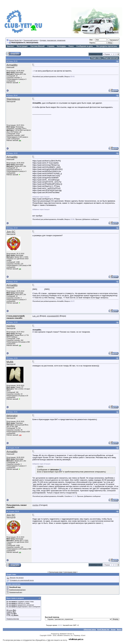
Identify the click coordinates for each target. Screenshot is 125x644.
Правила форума (13, 619)
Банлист (11, 46)
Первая (107, 54)
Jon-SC (11, 232)
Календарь (61, 46)
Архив (113, 629)
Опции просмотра (111, 58)
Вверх (119, 629)
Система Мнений (38, 46)
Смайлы (9, 612)
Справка (51, 46)
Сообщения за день (85, 46)
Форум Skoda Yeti (15, 40)
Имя (91, 40)
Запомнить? (113, 40)
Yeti (49, 640)
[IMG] (8, 614)
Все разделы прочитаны (107, 46)
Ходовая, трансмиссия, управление (53, 40)
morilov (11, 326)
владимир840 (53, 316)
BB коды (10, 610)
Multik (10, 362)
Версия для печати (17, 578)
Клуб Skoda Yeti (103, 629)
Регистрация (22, 46)
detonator (12, 416)
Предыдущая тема (56, 572)
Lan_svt (36, 316)
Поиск (71, 46)
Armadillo (12, 65)
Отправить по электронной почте (22, 580)
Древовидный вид (16, 592)
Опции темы (96, 58)
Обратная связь (90, 629)
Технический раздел (31, 40)
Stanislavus (13, 99)
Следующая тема (70, 572)
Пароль (92, 43)
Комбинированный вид (17, 590)
